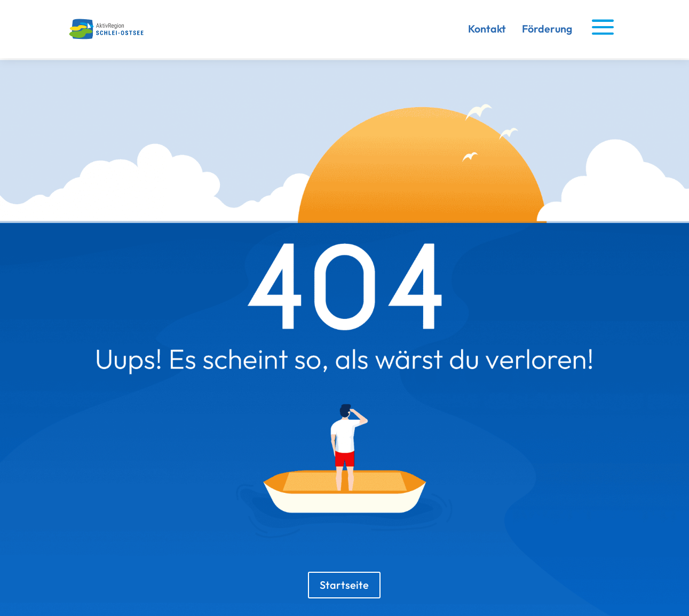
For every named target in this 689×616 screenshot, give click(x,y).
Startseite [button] (344, 585)
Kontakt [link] (487, 29)
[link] (109, 37)
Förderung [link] (547, 29)
